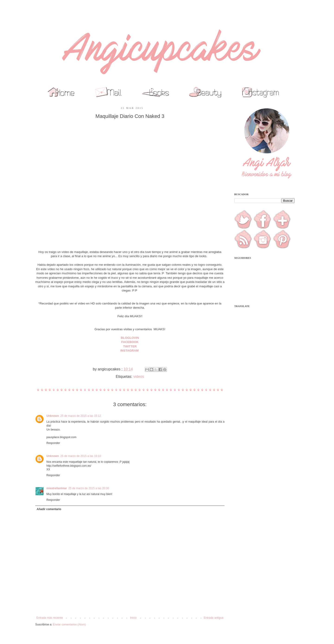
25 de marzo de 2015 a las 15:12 (81, 416)
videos (139, 377)
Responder (53, 443)
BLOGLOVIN (130, 338)
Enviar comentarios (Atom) (69, 625)
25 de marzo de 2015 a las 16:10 (81, 456)
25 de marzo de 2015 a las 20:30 (89, 488)
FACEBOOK (130, 342)
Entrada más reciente (50, 618)
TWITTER (130, 346)
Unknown (53, 416)
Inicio (133, 618)
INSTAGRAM (130, 351)
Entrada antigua (214, 618)
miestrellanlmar (57, 488)
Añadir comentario (49, 509)
